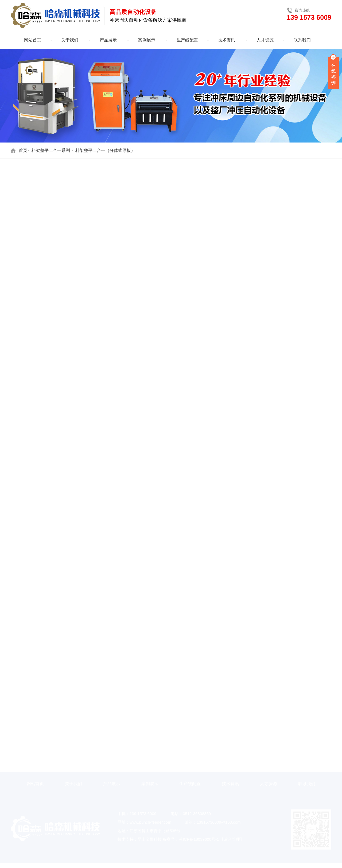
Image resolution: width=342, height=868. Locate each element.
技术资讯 (227, 40)
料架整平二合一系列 (51, 150)
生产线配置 (187, 40)
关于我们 (70, 40)
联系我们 (302, 40)
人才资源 (265, 40)
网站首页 (33, 40)
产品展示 (108, 40)
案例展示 (147, 40)
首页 (23, 150)
